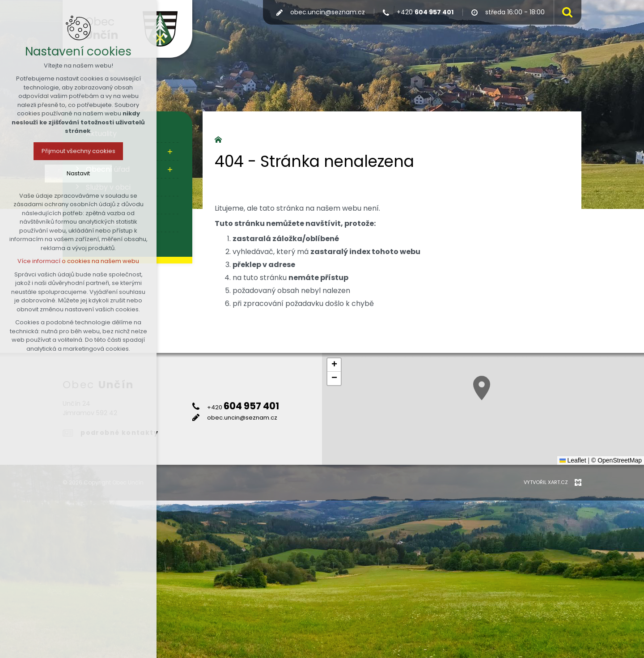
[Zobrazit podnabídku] (170, 152)
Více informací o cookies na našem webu (78, 261)
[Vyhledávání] (565, 12)
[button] (482, 388)
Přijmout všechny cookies (78, 151)
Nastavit (78, 173)
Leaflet (573, 460)
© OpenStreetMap (616, 460)
